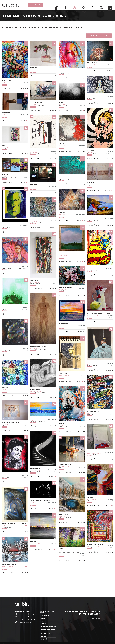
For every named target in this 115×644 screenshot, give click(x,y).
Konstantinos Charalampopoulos (96, 316)
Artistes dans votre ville (47, 612)
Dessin (18, 617)
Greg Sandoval (34, 420)
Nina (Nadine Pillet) (36, 470)
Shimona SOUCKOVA (36, 348)
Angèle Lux (90, 185)
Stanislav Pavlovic (7, 308)
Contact (43, 636)
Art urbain (32, 619)
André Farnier (62, 289)
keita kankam (6, 349)
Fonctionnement (46, 616)
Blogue (43, 618)
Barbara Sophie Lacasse (93, 65)
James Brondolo (63, 104)
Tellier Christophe (7, 476)
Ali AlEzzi (5, 390)
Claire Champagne (35, 282)
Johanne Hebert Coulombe (66, 425)
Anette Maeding (6, 526)
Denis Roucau (91, 413)
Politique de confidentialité (46, 633)
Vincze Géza (62, 215)
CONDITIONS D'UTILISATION (48, 629)
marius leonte (6, 115)
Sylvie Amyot (62, 516)
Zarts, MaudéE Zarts (8, 226)
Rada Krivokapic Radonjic (94, 453)
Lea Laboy (33, 70)
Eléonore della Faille (64, 178)
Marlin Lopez (34, 221)
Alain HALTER (34, 152)
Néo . (88, 364)
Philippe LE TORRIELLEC (66, 466)
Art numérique (20, 619)
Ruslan (32, 503)
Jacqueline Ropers (36, 391)
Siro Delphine (6, 424)
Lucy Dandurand (91, 97)
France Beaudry (91, 219)
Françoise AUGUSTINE (36, 544)
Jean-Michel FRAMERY (93, 546)
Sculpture (32, 617)
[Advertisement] (58, 586)
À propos (43, 624)
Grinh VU (5, 83)
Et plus (31, 622)
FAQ (42, 621)
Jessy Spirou (62, 146)
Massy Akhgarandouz (64, 376)
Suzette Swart (63, 551)
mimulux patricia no (92, 269)
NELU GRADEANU (92, 500)
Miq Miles (33, 104)
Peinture (19, 614)
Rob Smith (33, 187)
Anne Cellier (6, 176)
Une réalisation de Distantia (108, 643)
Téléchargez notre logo (48, 627)
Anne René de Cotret (8, 567)
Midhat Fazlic (6, 267)
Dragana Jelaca (63, 256)
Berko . (61, 72)
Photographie (33, 614)
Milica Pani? (90, 152)
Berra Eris (5, 147)
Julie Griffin (62, 326)
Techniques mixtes (21, 622)
